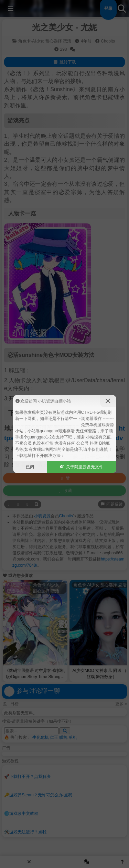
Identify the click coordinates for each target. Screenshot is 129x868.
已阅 (30, 467)
